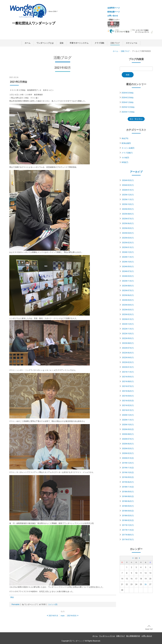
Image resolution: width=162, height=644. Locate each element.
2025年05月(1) (128, 228)
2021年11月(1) (128, 372)
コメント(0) (53, 604)
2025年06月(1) (128, 223)
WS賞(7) (125, 162)
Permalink (15, 604)
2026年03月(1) (128, 180)
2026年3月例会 (128, 93)
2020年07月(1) (128, 439)
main (63, 616)
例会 (12, 597)
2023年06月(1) (128, 295)
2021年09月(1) (128, 377)
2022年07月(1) (128, 348)
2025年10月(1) (128, 204)
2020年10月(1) (128, 425)
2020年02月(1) (128, 453)
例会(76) (125, 138)
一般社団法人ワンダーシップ (34, 23)
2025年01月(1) (128, 247)
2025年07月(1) (128, 219)
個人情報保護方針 (133, 636)
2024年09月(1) (128, 267)
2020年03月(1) (128, 449)
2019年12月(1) (128, 463)
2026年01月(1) (128, 190)
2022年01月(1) (128, 367)
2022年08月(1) (128, 343)
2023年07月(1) (128, 290)
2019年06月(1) (128, 482)
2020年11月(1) (128, 420)
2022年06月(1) (128, 353)
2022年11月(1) (128, 329)
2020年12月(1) (128, 415)
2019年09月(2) (128, 477)
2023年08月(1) (128, 286)
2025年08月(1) (128, 214)
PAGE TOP (149, 628)
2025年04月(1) (128, 233)
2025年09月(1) (128, 209)
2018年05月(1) (128, 506)
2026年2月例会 (128, 98)
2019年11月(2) (128, 468)
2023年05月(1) (128, 300)
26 (146, 584)
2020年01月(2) (128, 458)
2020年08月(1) (128, 434)
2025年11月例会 (128, 112)
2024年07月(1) (128, 271)
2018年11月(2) (128, 487)
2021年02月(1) (128, 405)
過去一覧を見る (136, 119)
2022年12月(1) (128, 324)
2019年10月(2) (128, 472)
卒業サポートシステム (79, 43)
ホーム (28, 43)
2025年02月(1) (128, 243)
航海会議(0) (126, 143)
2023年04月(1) (128, 305)
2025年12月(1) (128, 195)
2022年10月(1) (128, 334)
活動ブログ (115, 43)
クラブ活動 (99, 43)
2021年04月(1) (128, 396)
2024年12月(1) (128, 252)
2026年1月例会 (128, 102)
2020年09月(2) (128, 429)
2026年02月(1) (128, 185)
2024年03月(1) (128, 276)
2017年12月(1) (128, 525)
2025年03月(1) (128, 238)
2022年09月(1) (128, 338)
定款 (62, 43)
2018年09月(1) (128, 492)
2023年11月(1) (128, 281)
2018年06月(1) (128, 501)
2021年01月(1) (128, 410)
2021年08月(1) (128, 381)
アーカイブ (136, 172)
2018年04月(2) (128, 511)
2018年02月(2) (128, 520)
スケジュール (132, 43)
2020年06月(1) (128, 444)
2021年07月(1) (128, 386)
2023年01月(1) (128, 319)
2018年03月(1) (128, 516)
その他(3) (125, 158)
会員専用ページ (114, 8)
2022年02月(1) (128, 362)
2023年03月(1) (128, 310)
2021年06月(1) (128, 391)
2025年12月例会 (128, 107)
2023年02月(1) (128, 314)
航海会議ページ (114, 12)
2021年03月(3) (128, 401)
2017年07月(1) (128, 540)
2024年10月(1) (128, 262)
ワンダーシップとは (45, 43)
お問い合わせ (113, 16)
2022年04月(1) (128, 358)
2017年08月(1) (128, 535)
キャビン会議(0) (128, 148)
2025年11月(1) (128, 200)
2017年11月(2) (128, 530)
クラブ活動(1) (127, 153)
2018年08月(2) (128, 496)
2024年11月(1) (128, 257)
